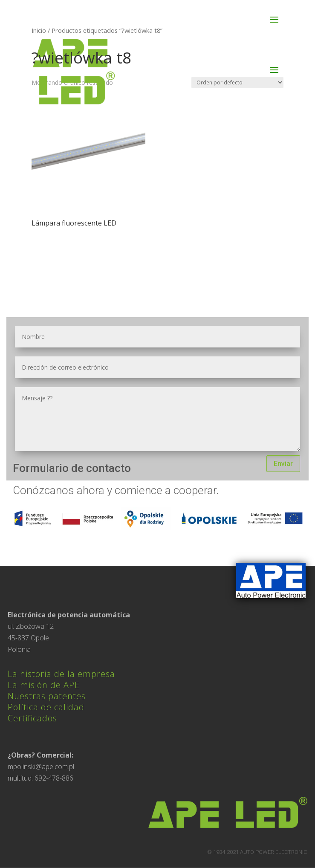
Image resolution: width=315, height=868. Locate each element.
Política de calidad (46, 707)
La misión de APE (44, 685)
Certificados (32, 718)
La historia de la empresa (61, 674)
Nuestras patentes (47, 696)
